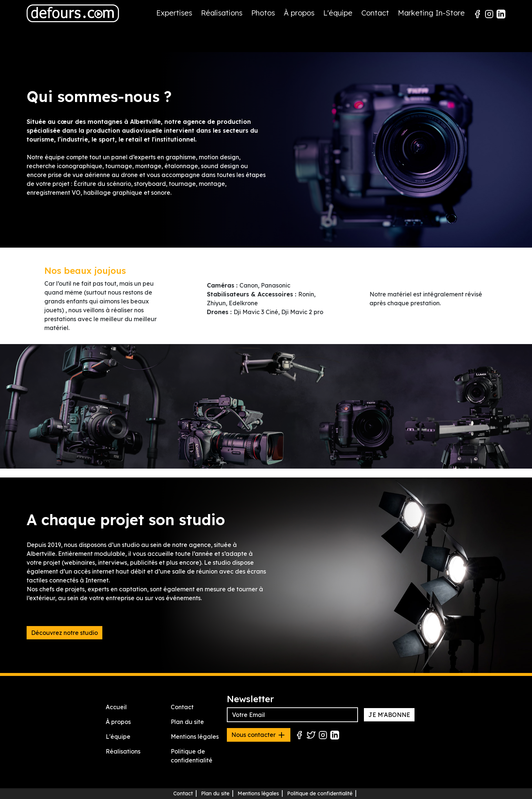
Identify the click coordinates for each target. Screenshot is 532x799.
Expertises (174, 13)
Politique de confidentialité (320, 793)
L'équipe (338, 13)
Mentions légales (195, 737)
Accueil (116, 707)
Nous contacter (259, 735)
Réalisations (222, 13)
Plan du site (187, 722)
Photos (263, 13)
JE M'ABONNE (389, 715)
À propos (299, 13)
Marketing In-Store (431, 13)
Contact (375, 13)
